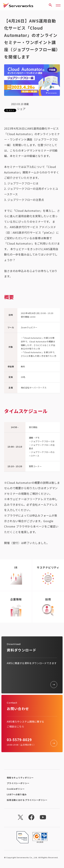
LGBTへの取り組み (17, 794)
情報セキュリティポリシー (20, 778)
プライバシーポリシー (18, 783)
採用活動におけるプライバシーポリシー (27, 800)
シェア (21, 109)
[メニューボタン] (58, 5)
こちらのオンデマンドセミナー (30, 150)
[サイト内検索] (50, 5)
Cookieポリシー (16, 789)
